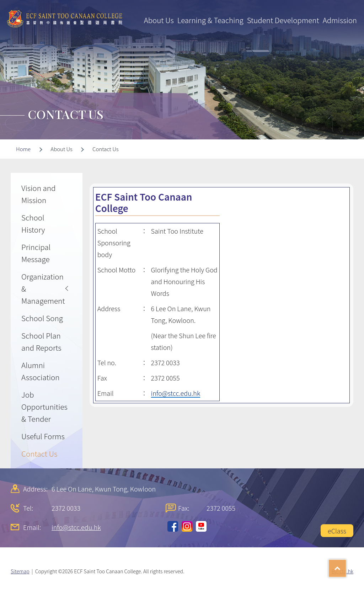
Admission (340, 20)
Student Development (283, 20)
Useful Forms (43, 436)
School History (33, 223)
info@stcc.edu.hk (176, 393)
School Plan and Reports (41, 341)
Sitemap (20, 571)
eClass (337, 531)
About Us (159, 20)
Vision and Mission (39, 194)
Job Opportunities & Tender (44, 407)
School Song (42, 318)
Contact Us (39, 453)
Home (23, 149)
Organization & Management (43, 288)
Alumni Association (41, 371)
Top (346, 566)
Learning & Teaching (210, 20)
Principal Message (36, 253)
